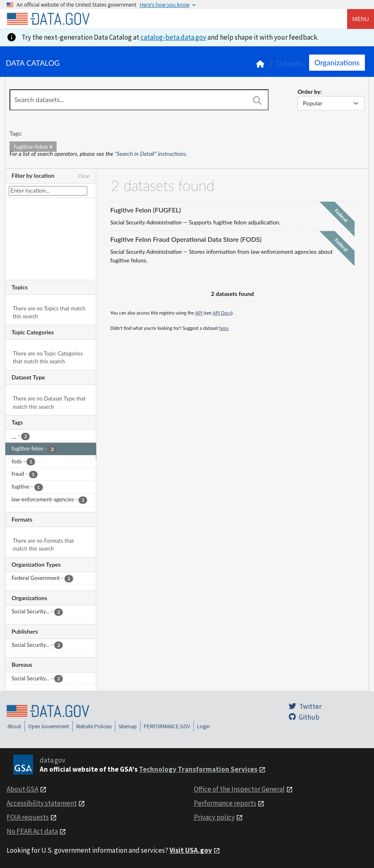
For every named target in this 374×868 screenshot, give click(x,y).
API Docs (222, 313)
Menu (361, 19)
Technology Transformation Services (198, 769)
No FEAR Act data (32, 831)
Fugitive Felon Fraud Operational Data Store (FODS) (186, 239)
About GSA (23, 789)
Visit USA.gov (191, 850)
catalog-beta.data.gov (173, 37)
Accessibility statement (42, 803)
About (14, 726)
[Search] (257, 100)
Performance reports (225, 803)
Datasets (289, 63)
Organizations (337, 62)
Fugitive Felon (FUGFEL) (146, 210)
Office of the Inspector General (239, 789)
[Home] (48, 19)
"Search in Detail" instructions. (151, 154)
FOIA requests (28, 817)
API (199, 313)
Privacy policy (214, 817)
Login (204, 726)
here (224, 328)
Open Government (49, 726)
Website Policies (94, 726)
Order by (309, 92)
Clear (84, 176)
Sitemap (128, 726)
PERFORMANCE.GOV (167, 726)
